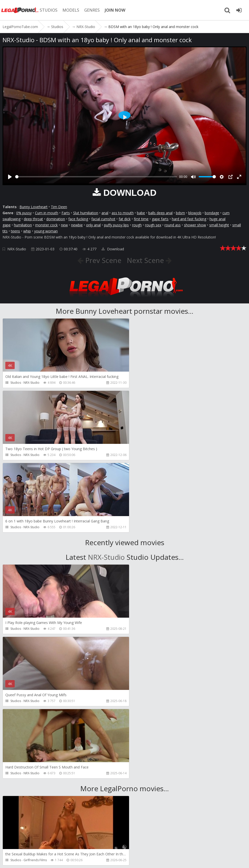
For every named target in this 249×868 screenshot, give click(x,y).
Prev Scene (102, 260)
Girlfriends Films (35, 716)
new (64, 225)
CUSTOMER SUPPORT (74, 844)
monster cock (46, 225)
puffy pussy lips (116, 225)
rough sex (153, 225)
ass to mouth (123, 213)
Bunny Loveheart (34, 207)
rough (137, 225)
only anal (93, 225)
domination (56, 219)
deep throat (33, 219)
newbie (77, 225)
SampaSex (31, 788)
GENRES (93, 10)
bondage (212, 213)
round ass (173, 225)
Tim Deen (59, 207)
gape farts (160, 219)
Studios (16, 383)
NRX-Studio (17, 249)
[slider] (96, 177)
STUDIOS (49, 10)
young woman (46, 231)
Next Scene (146, 260)
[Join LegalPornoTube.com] (239, 10)
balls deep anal (160, 213)
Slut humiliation (86, 213)
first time (141, 219)
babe (141, 213)
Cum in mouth (47, 213)
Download (113, 249)
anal (105, 213)
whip (27, 231)
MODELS (72, 10)
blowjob (195, 213)
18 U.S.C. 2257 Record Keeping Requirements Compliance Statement (172, 859)
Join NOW (11, 844)
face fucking (78, 219)
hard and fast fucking (189, 219)
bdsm (180, 213)
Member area (38, 844)
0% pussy (24, 213)
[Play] (10, 177)
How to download (116, 844)
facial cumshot (103, 219)
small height (219, 225)
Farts (66, 213)
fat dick (125, 219)
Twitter (147, 844)
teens (15, 231)
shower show (195, 225)
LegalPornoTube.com (20, 10)
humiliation (23, 225)
